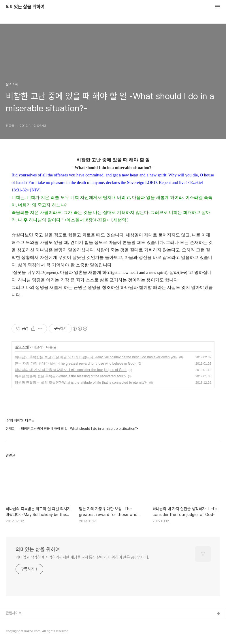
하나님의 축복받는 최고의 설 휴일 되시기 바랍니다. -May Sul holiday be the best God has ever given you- (96, 357)
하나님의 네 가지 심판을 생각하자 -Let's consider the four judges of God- (71, 370)
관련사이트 (14, 613)
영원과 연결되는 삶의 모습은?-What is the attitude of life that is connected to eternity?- (81, 383)
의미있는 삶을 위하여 (25, 7)
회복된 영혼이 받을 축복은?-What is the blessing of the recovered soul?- (70, 376)
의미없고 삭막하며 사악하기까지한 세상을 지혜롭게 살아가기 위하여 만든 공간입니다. (82, 557)
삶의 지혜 (22, 347)
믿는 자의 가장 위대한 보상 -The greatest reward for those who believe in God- (75, 364)
